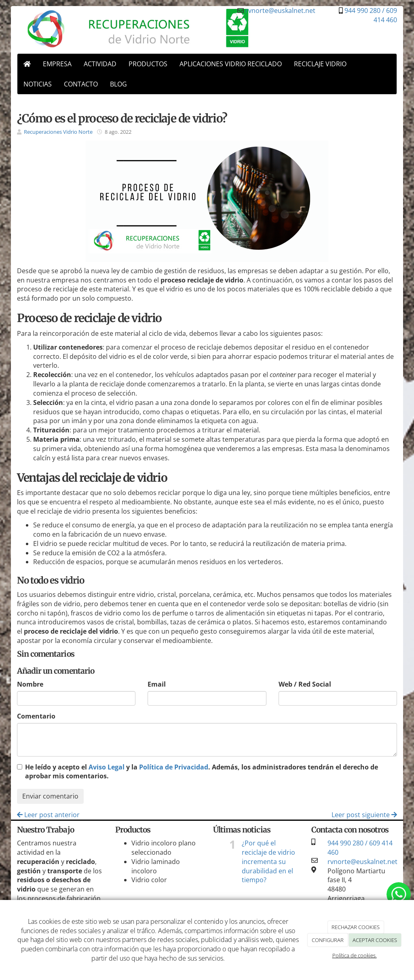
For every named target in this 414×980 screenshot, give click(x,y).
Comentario (36, 716)
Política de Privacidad (174, 767)
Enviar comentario (50, 796)
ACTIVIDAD (100, 64)
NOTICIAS (38, 84)
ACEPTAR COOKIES (375, 940)
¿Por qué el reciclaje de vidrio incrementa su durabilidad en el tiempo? (268, 861)
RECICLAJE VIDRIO (320, 64)
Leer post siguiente (364, 815)
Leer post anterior (48, 815)
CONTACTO (81, 84)
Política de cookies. (355, 955)
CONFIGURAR (328, 940)
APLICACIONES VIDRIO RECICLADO (231, 64)
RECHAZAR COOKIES (356, 927)
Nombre (30, 684)
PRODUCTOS (148, 64)
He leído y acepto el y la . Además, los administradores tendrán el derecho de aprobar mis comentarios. (202, 772)
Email (157, 684)
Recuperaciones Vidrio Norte (58, 132)
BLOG (118, 84)
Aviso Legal (107, 767)
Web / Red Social (305, 684)
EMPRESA (57, 64)
